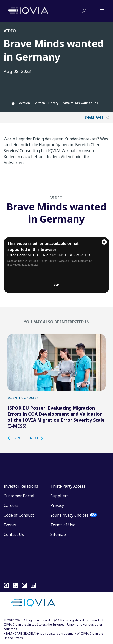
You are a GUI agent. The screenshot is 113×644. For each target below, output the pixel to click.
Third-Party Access (68, 486)
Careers (11, 505)
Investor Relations (21, 486)
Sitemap (58, 534)
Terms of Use (63, 525)
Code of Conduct (19, 515)
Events (10, 525)
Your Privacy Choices (70, 515)
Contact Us (14, 534)
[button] (16, 438)
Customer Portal (19, 496)
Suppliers (59, 496)
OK (57, 287)
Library (53, 103)
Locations (25, 103)
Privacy (57, 505)
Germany (40, 103)
